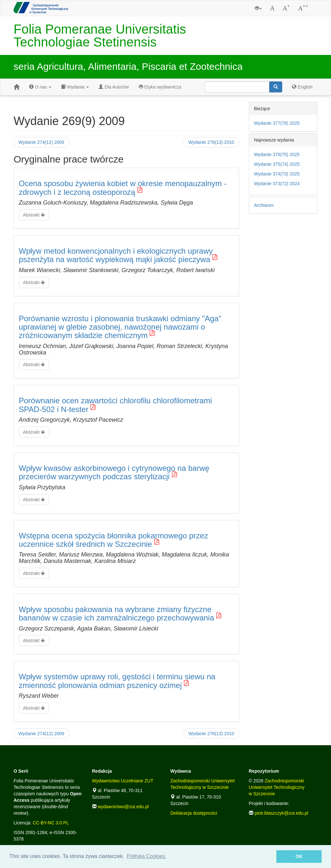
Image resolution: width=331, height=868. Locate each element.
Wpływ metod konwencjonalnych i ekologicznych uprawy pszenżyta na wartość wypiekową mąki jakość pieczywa (116, 255)
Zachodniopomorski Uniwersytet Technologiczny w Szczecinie (277, 787)
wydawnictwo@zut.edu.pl (123, 807)
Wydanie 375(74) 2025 (277, 164)
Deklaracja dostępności (194, 813)
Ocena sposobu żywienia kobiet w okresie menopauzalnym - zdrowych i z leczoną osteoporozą (123, 188)
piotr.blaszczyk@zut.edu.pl (281, 813)
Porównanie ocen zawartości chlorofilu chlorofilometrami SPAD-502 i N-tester (115, 405)
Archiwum (264, 205)
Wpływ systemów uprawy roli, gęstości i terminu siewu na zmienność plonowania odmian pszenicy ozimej (117, 681)
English (302, 87)
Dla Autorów (114, 87)
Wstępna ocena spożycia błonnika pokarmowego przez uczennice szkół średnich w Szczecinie (113, 540)
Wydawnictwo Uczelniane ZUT (123, 781)
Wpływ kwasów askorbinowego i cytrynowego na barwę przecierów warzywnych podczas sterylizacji (114, 472)
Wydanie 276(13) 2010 (211, 142)
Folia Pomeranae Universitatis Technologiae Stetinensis (100, 36)
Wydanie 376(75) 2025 (277, 154)
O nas (40, 87)
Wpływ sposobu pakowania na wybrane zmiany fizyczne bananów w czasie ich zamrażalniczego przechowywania (116, 614)
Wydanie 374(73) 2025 (277, 174)
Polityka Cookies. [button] (147, 856)
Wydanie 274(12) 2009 (41, 142)
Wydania (75, 87)
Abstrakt (34, 215)
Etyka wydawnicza (160, 87)
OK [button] (299, 856)
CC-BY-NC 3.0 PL (51, 823)
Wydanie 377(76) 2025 (277, 123)
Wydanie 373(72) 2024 (277, 184)
